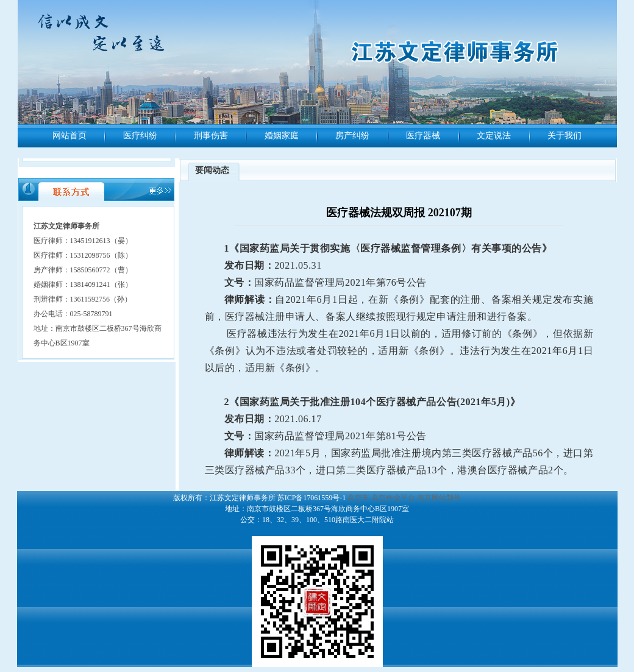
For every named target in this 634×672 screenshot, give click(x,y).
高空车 (358, 498)
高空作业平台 (393, 498)
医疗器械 (423, 136)
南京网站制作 (439, 498)
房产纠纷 (352, 136)
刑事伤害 (211, 136)
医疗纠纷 (140, 136)
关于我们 (565, 136)
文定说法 (494, 136)
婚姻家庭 (282, 136)
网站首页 (69, 136)
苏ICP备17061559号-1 (312, 498)
